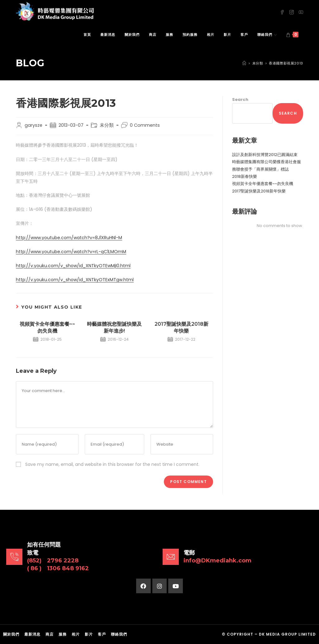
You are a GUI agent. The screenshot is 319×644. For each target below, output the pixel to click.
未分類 (107, 125)
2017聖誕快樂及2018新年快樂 (181, 327)
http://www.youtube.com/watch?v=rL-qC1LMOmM (71, 252)
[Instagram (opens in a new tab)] (292, 12)
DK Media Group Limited (287, 634)
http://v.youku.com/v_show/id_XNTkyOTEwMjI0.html (73, 266)
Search (240, 99)
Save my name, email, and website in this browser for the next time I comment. (112, 464)
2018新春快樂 (245, 176)
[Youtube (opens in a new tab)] (301, 12)
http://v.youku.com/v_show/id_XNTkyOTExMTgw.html (75, 280)
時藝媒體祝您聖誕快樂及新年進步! (114, 327)
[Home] (244, 63)
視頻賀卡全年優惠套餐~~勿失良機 (47, 327)
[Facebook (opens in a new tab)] (282, 12)
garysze (33, 125)
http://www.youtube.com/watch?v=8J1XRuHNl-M (69, 238)
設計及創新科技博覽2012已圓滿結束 (265, 155)
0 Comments (145, 125)
